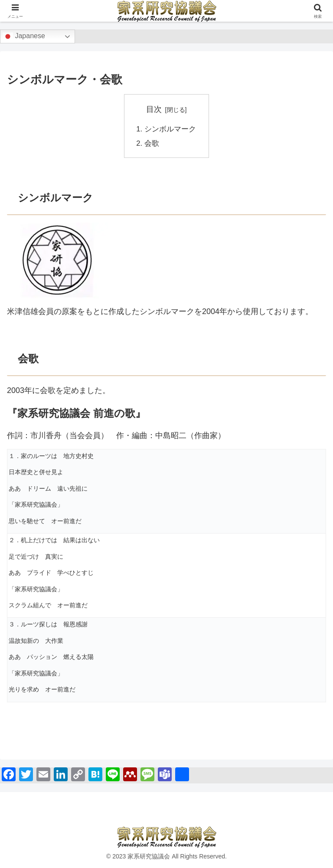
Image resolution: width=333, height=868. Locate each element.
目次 (154, 109)
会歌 (153, 143)
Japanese (24, 36)
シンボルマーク (170, 129)
